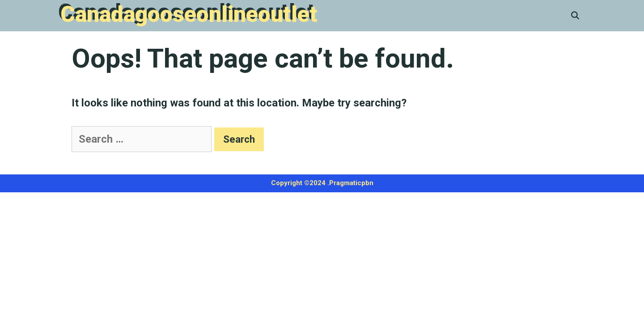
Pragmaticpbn (351, 183)
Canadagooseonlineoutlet (189, 14)
